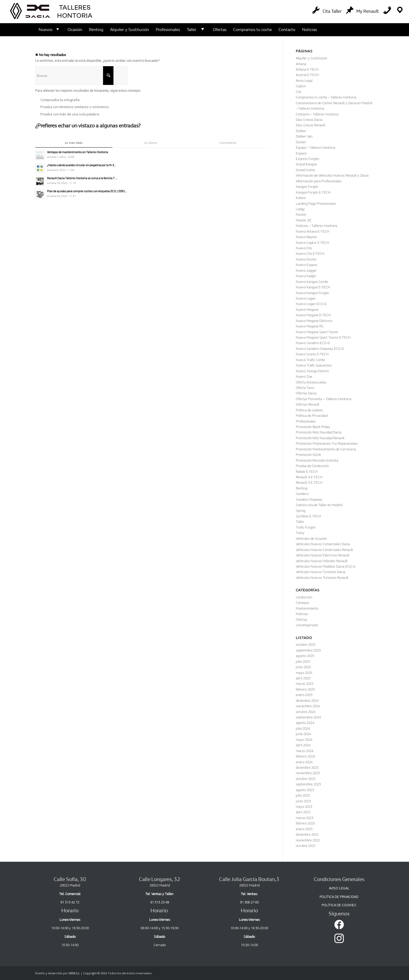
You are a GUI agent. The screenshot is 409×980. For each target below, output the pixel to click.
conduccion (304, 597)
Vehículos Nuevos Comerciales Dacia (323, 544)
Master (301, 215)
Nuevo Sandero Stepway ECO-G (320, 349)
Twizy (300, 533)
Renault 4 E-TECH (309, 477)
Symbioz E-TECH (308, 516)
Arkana (301, 64)
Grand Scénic (306, 170)
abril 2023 (303, 812)
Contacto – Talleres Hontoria (317, 114)
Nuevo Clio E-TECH (310, 254)
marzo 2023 (305, 818)
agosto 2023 (305, 790)
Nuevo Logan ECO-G (311, 304)
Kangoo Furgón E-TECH (313, 192)
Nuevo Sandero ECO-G (313, 343)
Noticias (302, 614)
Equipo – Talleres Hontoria (315, 148)
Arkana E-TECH (307, 69)
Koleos (301, 198)
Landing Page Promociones (316, 204)
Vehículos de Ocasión (311, 539)
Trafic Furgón (306, 527)
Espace (301, 153)
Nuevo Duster (306, 259)
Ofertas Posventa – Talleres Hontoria (324, 399)
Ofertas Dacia (306, 393)
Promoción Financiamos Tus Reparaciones (327, 444)
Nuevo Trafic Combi (310, 360)
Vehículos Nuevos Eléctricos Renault (323, 555)
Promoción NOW (308, 455)
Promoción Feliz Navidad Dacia (319, 432)
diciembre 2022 (307, 835)
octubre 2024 (306, 712)
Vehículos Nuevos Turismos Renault (322, 578)
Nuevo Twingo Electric (312, 371)
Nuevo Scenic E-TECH (312, 354)
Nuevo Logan (306, 298)
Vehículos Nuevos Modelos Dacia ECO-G (326, 566)
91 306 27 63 (249, 902)
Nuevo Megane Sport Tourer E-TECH (323, 337)
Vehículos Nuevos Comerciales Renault (324, 550)
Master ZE (304, 220)
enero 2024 (304, 762)
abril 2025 (303, 678)
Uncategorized (307, 625)
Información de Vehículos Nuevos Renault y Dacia (332, 175)
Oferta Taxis (305, 388)
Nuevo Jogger (306, 271)
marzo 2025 (305, 684)
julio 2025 (303, 662)
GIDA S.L (74, 973)
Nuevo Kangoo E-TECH (313, 287)
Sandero (302, 494)
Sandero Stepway (309, 500)
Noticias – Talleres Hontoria (317, 226)
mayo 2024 (304, 740)
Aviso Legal (304, 81)
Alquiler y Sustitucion (311, 58)
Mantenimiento (307, 608)
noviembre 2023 (308, 773)
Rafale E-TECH (307, 472)
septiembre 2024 (308, 717)
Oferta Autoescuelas (311, 382)
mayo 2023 (304, 807)
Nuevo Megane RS (310, 326)
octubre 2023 (306, 779)
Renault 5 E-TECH (309, 483)
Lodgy (300, 209)
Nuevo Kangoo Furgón (312, 293)
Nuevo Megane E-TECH (313, 315)
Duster (301, 142)
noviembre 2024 (308, 706)
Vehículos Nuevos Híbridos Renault (322, 561)
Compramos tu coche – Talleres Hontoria (326, 97)
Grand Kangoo (306, 164)
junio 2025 (303, 667)
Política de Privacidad (312, 416)
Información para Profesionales (319, 181)
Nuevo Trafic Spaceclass (314, 365)
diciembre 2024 (307, 701)
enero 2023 (304, 829)
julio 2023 (303, 795)
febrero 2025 (305, 689)
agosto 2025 (305, 656)
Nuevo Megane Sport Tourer (317, 332)
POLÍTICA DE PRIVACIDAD (339, 897)
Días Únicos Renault (311, 125)
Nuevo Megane (307, 310)
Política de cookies (309, 410)
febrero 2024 (305, 756)
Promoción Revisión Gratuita (317, 460)
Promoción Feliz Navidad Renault (320, 438)
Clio (299, 92)
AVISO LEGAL (339, 888)
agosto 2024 (305, 723)
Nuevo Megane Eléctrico (314, 321)
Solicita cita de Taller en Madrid (319, 505)
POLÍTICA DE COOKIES (339, 905)
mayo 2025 (304, 673)
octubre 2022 (306, 846)
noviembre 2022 (308, 840)
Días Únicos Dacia (309, 120)
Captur (301, 86)
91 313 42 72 (70, 902)
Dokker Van (304, 136)
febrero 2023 (305, 823)
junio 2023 (303, 801)
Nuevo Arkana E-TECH (313, 231)
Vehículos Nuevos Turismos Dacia (321, 572)
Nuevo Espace (306, 265)
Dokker (301, 131)
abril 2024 (303, 745)
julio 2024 (303, 728)
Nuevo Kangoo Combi (312, 282)
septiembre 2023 (308, 784)
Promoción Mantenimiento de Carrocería (326, 449)
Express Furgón (307, 159)
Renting (302, 488)
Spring (301, 511)
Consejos (302, 603)
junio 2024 (303, 734)
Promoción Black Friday (313, 427)
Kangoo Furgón (307, 187)
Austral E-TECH (307, 75)
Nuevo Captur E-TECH (312, 243)
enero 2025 (304, 695)
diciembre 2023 (307, 768)
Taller (300, 522)
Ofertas (302, 620)
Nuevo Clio (304, 248)
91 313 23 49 (160, 902)
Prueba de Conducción (312, 466)
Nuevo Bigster (306, 237)
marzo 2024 (305, 751)
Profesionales (306, 421)
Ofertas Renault (308, 404)
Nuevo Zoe (304, 377)
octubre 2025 (306, 645)
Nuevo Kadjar (306, 276)
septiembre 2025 (308, 650)
